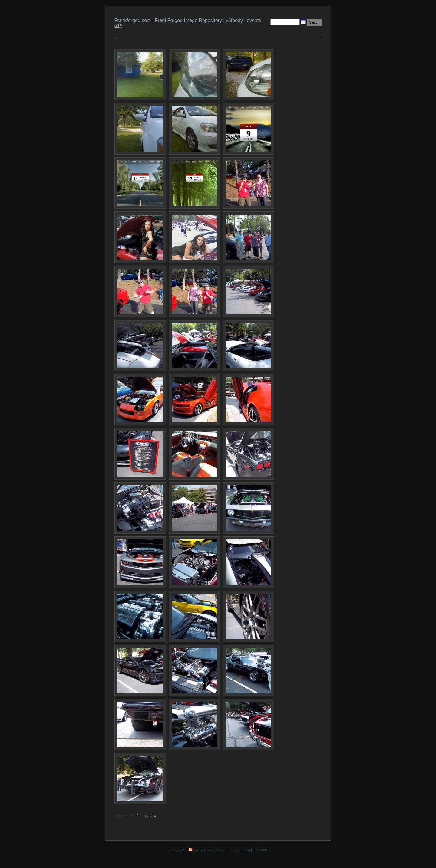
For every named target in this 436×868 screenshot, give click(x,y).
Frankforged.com (133, 20)
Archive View (205, 850)
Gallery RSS (181, 850)
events (254, 20)
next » (150, 816)
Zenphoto (243, 850)
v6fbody (234, 20)
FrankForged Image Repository (188, 20)
